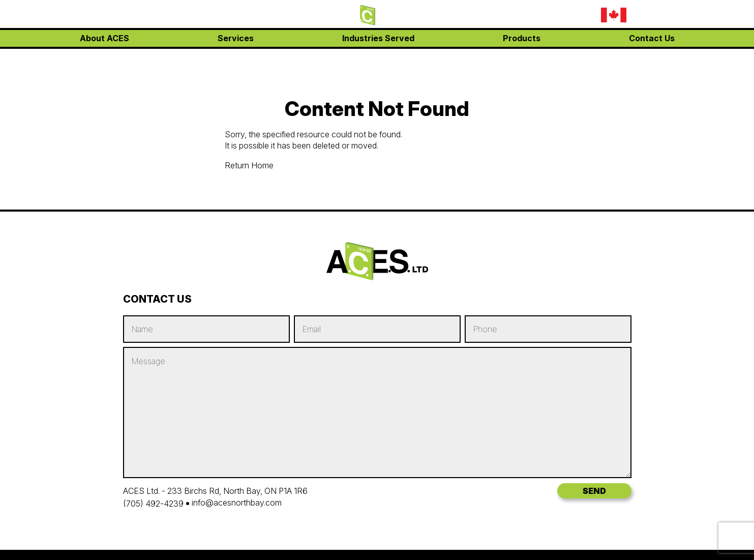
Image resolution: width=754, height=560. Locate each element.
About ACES (104, 56)
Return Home (249, 165)
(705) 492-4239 (153, 504)
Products (522, 56)
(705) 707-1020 (518, 16)
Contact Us (652, 56)
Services (236, 56)
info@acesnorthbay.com (535, 30)
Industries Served (378, 56)
